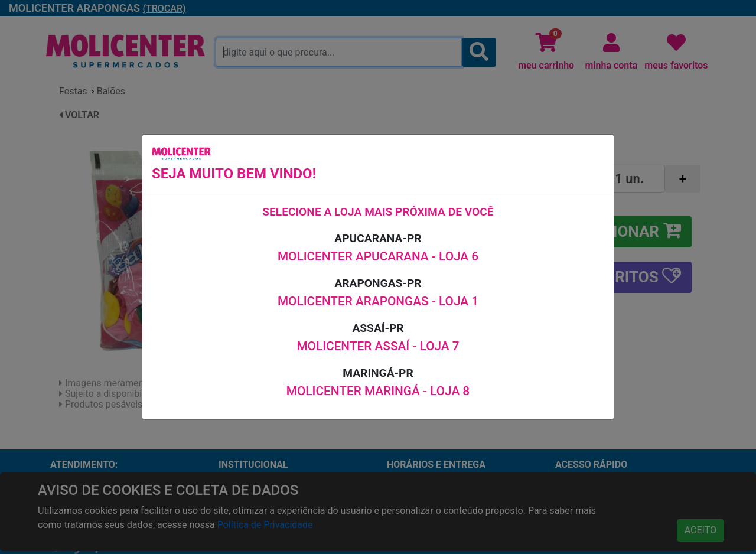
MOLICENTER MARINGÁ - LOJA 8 (378, 391)
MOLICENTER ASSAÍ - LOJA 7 (378, 346)
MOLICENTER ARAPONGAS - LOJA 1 (378, 301)
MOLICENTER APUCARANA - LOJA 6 (378, 256)
